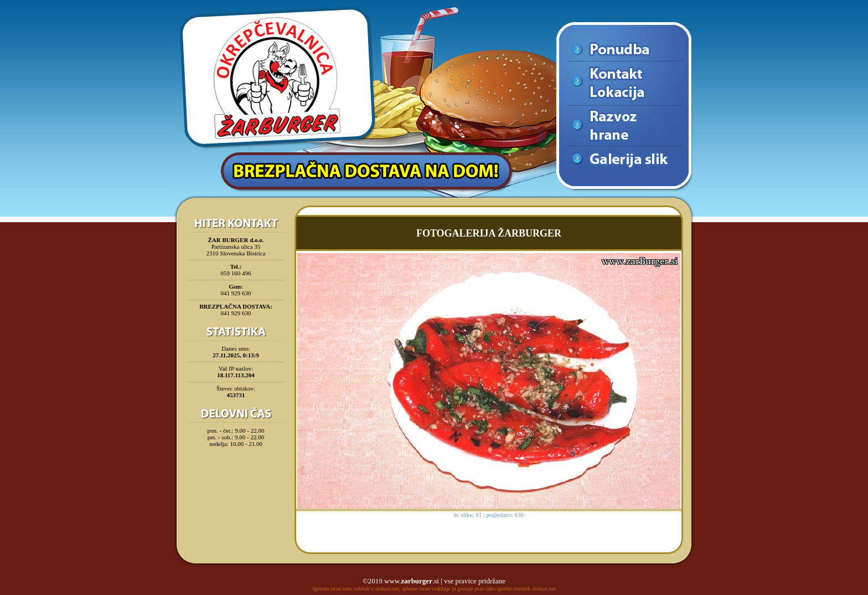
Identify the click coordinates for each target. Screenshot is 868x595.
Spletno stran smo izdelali (341, 589)
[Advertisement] (236, 479)
